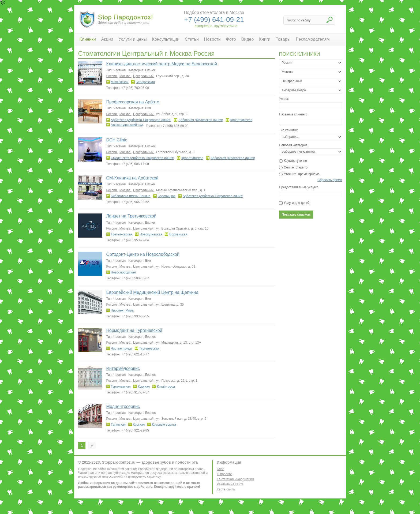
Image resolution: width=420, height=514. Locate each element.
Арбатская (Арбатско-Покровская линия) (141, 120)
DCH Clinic (117, 140)
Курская (144, 387)
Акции (107, 39)
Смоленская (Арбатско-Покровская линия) (142, 158)
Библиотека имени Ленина (131, 196)
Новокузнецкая (151, 234)
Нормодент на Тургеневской (134, 330)
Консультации (166, 39)
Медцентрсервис (123, 406)
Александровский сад (127, 125)
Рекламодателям (313, 39)
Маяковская (120, 82)
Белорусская (145, 82)
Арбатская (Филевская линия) (201, 120)
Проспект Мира (122, 310)
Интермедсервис (123, 368)
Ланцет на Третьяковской (131, 216)
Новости (212, 39)
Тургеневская (149, 348)
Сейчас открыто (296, 167)
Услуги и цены (133, 39)
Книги (265, 39)
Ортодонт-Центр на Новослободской (143, 254)
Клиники (88, 39)
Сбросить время (330, 180)
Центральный (144, 76)
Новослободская (123, 272)
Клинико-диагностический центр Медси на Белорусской (162, 64)
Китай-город (166, 387)
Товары (283, 39)
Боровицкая (167, 196)
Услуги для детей (297, 203)
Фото (231, 39)
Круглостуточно (295, 161)
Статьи (192, 39)
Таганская (118, 425)
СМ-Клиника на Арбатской (132, 178)
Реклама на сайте (230, 484)
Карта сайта (226, 489)
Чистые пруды (121, 348)
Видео (248, 39)
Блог (220, 469)
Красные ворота (164, 425)
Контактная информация (235, 479)
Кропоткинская (241, 120)
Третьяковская (122, 234)
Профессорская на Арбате (133, 102)
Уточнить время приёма (302, 174)
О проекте (225, 474)
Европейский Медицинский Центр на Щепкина (152, 292)
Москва (125, 76)
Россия (112, 76)
